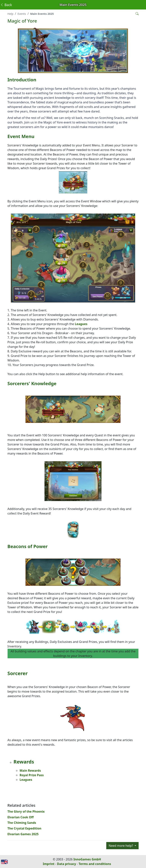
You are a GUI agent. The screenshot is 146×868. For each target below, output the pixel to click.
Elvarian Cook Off (21, 817)
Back (6, 5)
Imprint (49, 864)
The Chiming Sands (22, 823)
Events (22, 14)
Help (10, 14)
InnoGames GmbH (87, 859)
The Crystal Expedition (24, 828)
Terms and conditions (95, 864)
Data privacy (67, 864)
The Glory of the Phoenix (26, 811)
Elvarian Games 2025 (23, 834)
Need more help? (121, 846)
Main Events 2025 (42, 14)
